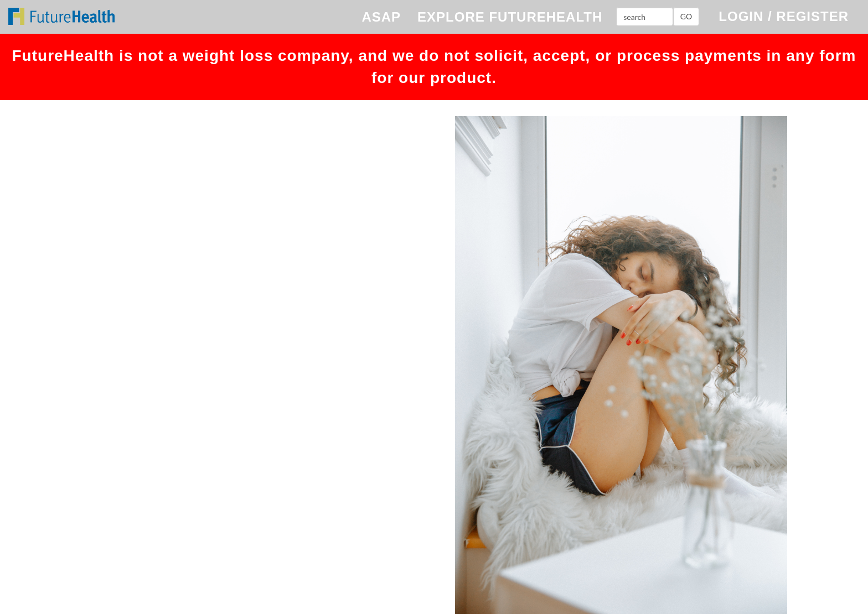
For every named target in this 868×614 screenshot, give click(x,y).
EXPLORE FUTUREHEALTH (510, 17)
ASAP (381, 17)
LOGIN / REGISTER (784, 16)
